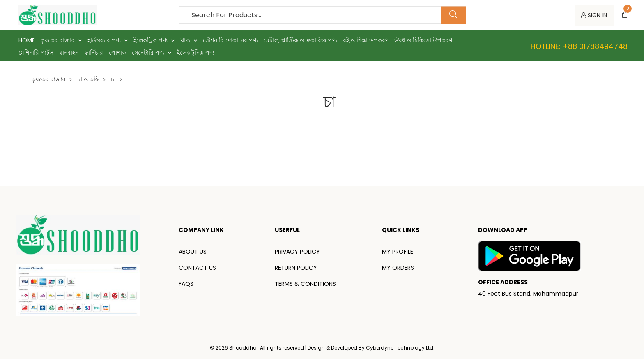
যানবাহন (69, 53)
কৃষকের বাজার (61, 40)
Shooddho (243, 348)
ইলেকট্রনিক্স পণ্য (196, 53)
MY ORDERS (398, 268)
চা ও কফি (88, 79)
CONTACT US (197, 268)
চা (113, 79)
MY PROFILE (398, 252)
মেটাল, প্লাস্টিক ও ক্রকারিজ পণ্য (300, 40)
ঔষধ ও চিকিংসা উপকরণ (423, 40)
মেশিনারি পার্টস (36, 53)
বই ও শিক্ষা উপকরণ (366, 40)
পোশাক (117, 53)
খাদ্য (189, 40)
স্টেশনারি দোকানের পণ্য (230, 40)
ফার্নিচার (94, 53)
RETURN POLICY (296, 268)
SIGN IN (594, 15)
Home (27, 40)
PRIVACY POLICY (297, 252)
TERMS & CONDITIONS (305, 284)
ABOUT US (193, 252)
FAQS (186, 284)
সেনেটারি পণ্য (152, 53)
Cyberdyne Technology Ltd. (400, 348)
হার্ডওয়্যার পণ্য (108, 40)
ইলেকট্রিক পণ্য (154, 40)
